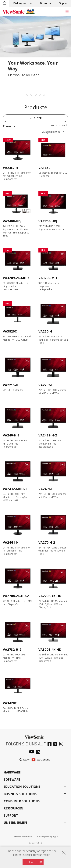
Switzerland (41, 760)
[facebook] (50, 744)
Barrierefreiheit (35, 843)
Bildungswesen (22, 3)
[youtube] (33, 752)
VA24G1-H (11, 542)
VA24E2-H (11, 168)
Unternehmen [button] (15, 823)
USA (30, 862)
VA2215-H (11, 385)
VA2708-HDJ (48, 221)
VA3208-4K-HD (50, 649)
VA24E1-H (46, 489)
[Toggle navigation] (67, 11)
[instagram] (62, 744)
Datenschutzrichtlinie (23, 837)
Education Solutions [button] (22, 787)
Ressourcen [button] (14, 808)
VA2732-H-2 (12, 649)
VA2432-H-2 (48, 435)
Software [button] (12, 780)
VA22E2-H (46, 385)
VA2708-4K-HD (50, 596)
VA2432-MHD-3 (15, 489)
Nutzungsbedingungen (47, 837)
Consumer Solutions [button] (22, 801)
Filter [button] (37, 118)
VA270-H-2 (47, 542)
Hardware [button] (12, 772)
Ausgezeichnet (51, 132)
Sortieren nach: (59, 125)
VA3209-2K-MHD (16, 278)
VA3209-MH (48, 278)
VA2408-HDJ (12, 221)
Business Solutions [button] (20, 794)
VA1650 (44, 168)
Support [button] (11, 816)
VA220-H (45, 331)
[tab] (27, 95)
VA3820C (10, 331)
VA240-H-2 (11, 435)
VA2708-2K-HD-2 (16, 596)
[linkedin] (39, 752)
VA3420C (10, 703)
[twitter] (56, 744)
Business (45, 3)
